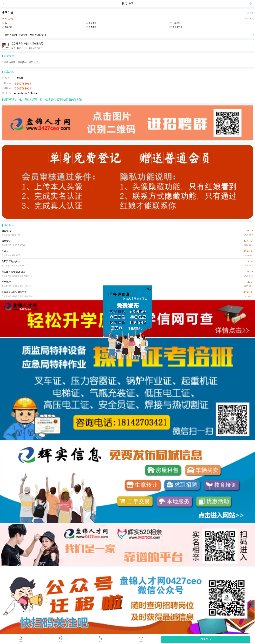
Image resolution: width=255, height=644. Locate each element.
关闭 (149, 289)
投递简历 (206, 639)
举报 (252, 13)
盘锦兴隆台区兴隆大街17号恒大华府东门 (25, 35)
